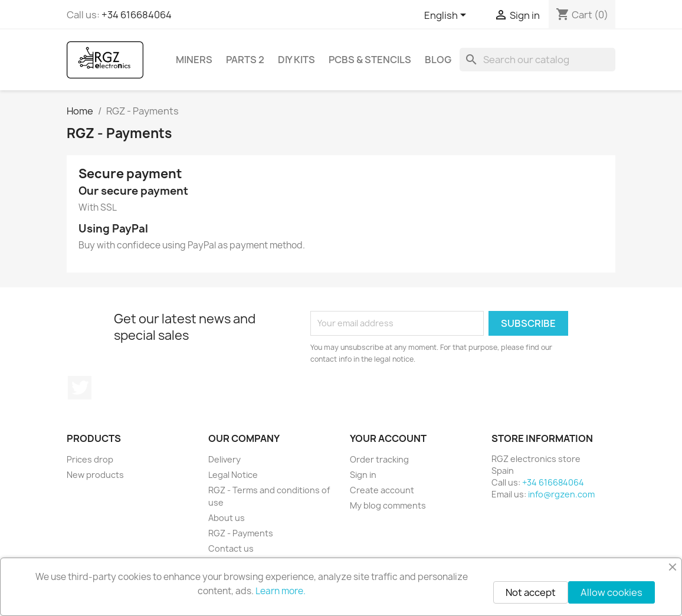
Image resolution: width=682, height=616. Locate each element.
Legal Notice (233, 475)
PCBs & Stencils (370, 60)
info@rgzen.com (561, 494)
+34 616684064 (137, 15)
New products (95, 475)
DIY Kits (296, 60)
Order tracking (379, 459)
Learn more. (281, 591)
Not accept (531, 592)
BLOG (438, 60)
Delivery (224, 459)
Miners (194, 60)
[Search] (537, 60)
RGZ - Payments (241, 533)
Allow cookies (611, 592)
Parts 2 (245, 60)
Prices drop (90, 459)
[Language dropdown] (447, 16)
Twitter (80, 388)
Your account (388, 438)
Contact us (231, 548)
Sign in (363, 475)
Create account (382, 490)
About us (227, 518)
